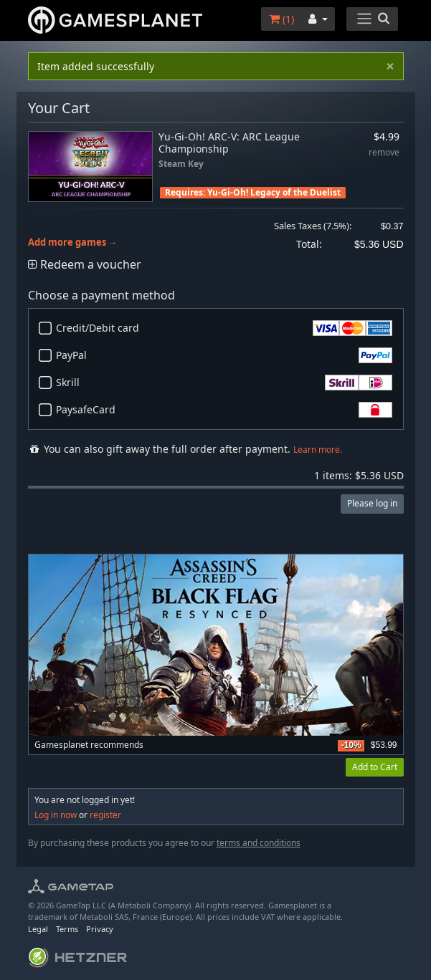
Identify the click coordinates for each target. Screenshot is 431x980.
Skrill (224, 383)
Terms (67, 929)
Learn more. (318, 450)
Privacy (100, 929)
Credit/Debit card (224, 328)
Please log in (372, 503)
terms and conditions (259, 843)
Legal (38, 929)
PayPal (224, 355)
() (281, 19)
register (105, 815)
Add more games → (73, 242)
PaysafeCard (224, 410)
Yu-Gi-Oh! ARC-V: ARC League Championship (229, 143)
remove (384, 153)
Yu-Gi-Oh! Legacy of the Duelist (274, 192)
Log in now (56, 815)
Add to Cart (375, 767)
